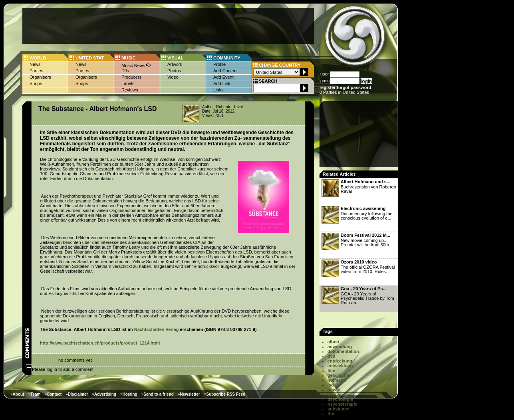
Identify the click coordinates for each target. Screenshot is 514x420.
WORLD (38, 58)
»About (17, 394)
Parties (36, 71)
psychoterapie (342, 404)
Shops (36, 83)
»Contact (53, 394)
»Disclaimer (77, 394)
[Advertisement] (168, 26)
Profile (219, 64)
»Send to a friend (158, 394)
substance (338, 409)
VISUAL (175, 58)
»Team (34, 394)
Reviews (130, 90)
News (35, 64)
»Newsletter (189, 394)
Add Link (222, 83)
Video (173, 77)
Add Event (223, 77)
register (327, 87)
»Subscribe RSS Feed (225, 394)
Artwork (175, 64)
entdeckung (340, 361)
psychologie (340, 399)
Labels (128, 83)
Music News (137, 65)
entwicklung (340, 366)
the (331, 414)
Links (218, 90)
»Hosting (129, 394)
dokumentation (343, 351)
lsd (331, 385)
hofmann (337, 380)
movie (334, 390)
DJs (125, 71)
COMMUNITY (227, 58)
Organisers (40, 77)
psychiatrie (339, 394)
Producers (131, 77)
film (331, 370)
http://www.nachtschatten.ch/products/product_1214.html (100, 343)
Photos (174, 71)
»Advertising (104, 394)
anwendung (340, 347)
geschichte (339, 375)
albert (333, 342)
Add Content (225, 71)
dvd (331, 356)
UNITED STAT (90, 58)
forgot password (354, 87)
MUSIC (128, 58)
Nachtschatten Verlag (157, 329)
